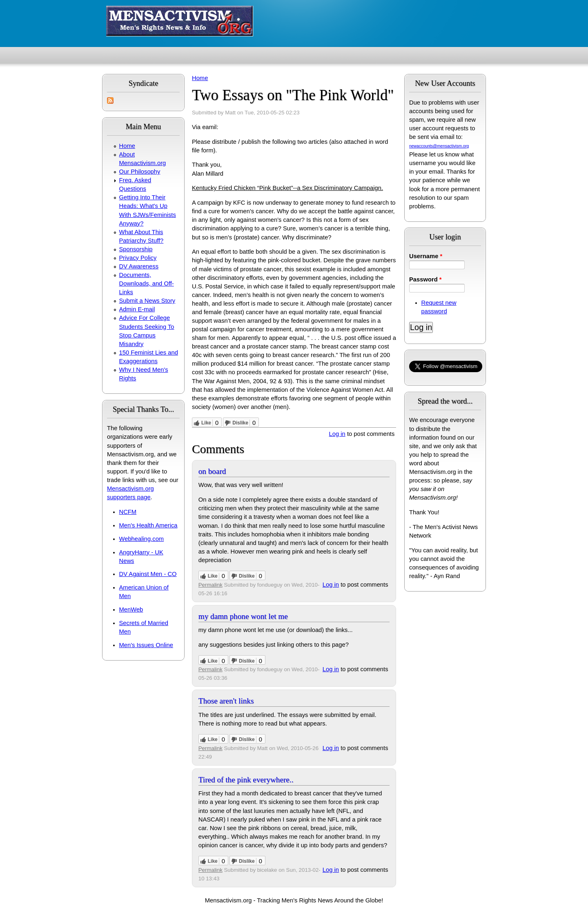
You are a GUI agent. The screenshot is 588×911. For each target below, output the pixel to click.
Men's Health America (148, 525)
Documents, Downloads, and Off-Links (147, 284)
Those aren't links (226, 701)
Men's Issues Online (146, 645)
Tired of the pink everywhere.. (246, 780)
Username (426, 256)
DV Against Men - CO (148, 574)
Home (127, 146)
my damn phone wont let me (243, 616)
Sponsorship (136, 249)
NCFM (128, 512)
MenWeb (131, 610)
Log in (337, 434)
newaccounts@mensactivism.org (439, 146)
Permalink (210, 585)
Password (425, 279)
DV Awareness (139, 266)
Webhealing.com (142, 539)
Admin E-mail (137, 309)
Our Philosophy (140, 172)
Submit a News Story (147, 301)
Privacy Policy (138, 258)
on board (212, 471)
